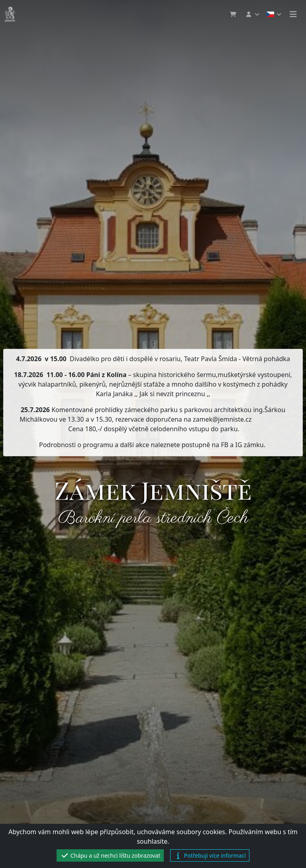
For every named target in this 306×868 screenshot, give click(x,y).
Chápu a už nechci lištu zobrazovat (110, 855)
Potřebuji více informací (210, 855)
